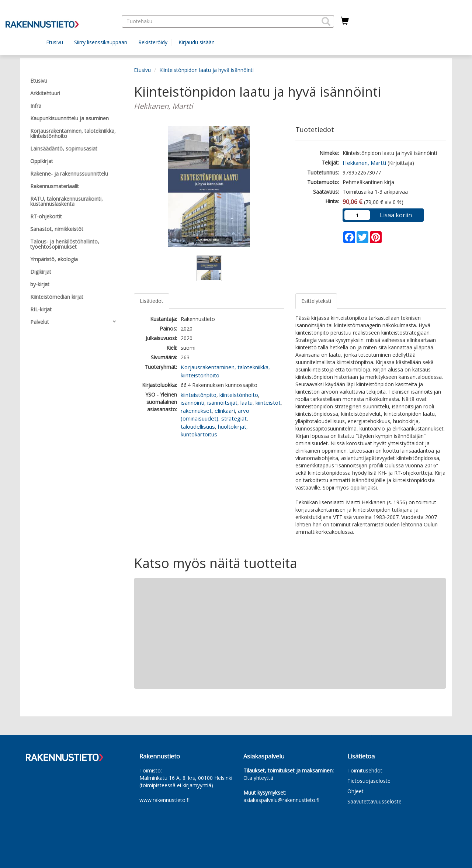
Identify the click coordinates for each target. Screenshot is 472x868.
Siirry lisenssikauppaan (101, 42)
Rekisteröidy (153, 42)
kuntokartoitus (199, 434)
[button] (326, 21)
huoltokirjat (232, 426)
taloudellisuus (198, 426)
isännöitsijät (222, 402)
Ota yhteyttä (258, 778)
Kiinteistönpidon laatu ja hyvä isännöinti (206, 70)
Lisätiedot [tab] (152, 301)
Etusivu (55, 42)
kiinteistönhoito (239, 395)
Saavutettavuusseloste (374, 801)
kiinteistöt (268, 402)
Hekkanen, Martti (364, 163)
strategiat (234, 418)
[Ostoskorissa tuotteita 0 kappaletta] (345, 21)
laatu (247, 402)
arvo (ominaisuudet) (215, 414)
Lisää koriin (396, 215)
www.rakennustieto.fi (164, 800)
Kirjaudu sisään (197, 42)
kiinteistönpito (199, 395)
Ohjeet (355, 791)
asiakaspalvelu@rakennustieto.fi (281, 800)
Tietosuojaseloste (369, 781)
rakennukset (196, 411)
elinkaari (225, 411)
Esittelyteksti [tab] (316, 301)
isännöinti (192, 402)
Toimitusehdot (365, 770)
